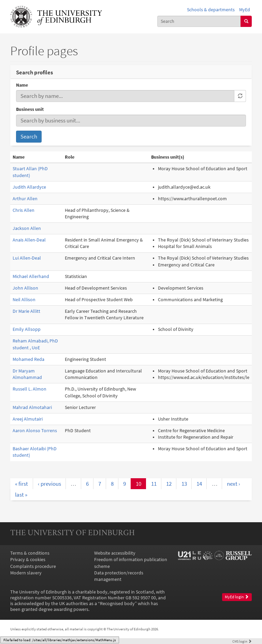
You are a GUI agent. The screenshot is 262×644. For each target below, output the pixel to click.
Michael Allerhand (31, 276)
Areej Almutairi (28, 419)
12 (169, 484)
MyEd (245, 10)
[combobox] (199, 21)
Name (22, 85)
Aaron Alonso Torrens (35, 431)
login (242, 641)
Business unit (30, 109)
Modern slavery (26, 573)
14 (199, 484)
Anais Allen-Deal (29, 240)
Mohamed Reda (28, 359)
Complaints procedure (33, 566)
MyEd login (237, 597)
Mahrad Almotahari (32, 407)
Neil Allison (24, 300)
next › (234, 484)
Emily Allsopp (27, 329)
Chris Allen (24, 210)
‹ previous (49, 484)
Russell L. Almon (30, 389)
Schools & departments (211, 10)
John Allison (25, 288)
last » (21, 495)
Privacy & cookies (28, 560)
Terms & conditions (30, 553)
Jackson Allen (27, 228)
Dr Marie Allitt (26, 311)
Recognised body (117, 604)
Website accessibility (115, 553)
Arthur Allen (25, 199)
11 (154, 484)
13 (184, 484)
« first (21, 484)
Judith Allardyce (29, 187)
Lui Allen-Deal (27, 258)
